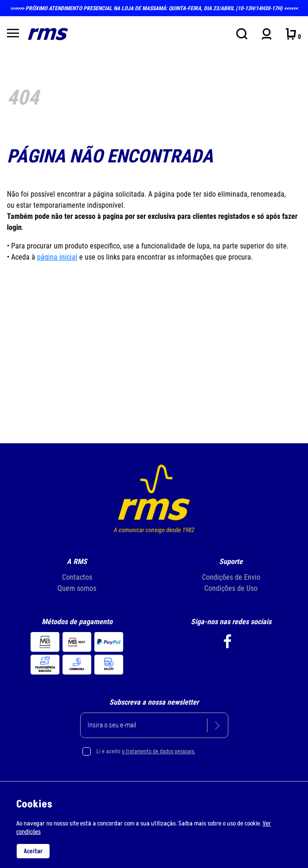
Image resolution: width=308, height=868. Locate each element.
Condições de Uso (231, 588)
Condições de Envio (231, 577)
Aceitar (33, 851)
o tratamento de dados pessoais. (159, 751)
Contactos (77, 577)
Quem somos (77, 588)
